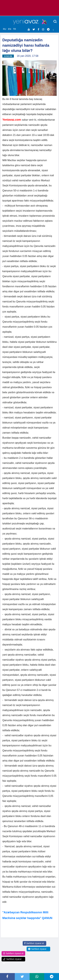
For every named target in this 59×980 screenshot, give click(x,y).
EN (10, 29)
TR (14, 29)
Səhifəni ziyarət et (34, 943)
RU (5, 29)
